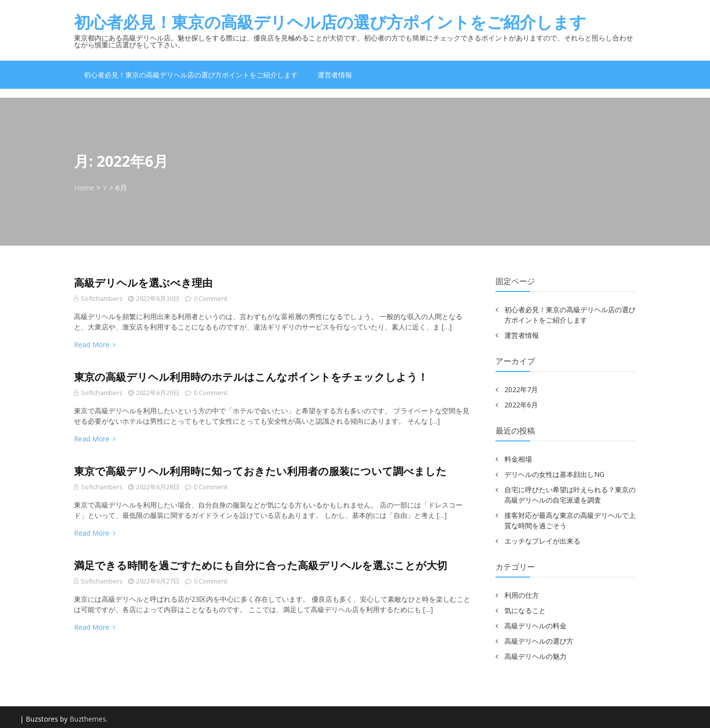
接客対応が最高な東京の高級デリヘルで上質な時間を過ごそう (570, 520)
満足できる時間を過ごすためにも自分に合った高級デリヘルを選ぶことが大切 (261, 565)
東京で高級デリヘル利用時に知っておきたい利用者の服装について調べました (260, 471)
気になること (525, 610)
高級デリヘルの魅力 (535, 656)
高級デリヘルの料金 (535, 626)
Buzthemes (88, 719)
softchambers (102, 298)
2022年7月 (521, 389)
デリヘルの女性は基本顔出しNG (554, 474)
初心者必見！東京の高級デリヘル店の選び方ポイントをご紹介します (330, 22)
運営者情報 (335, 75)
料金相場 (518, 459)
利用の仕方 (522, 595)
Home (85, 187)
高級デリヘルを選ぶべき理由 (143, 283)
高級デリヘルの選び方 (539, 641)
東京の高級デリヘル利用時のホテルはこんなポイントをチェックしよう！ (251, 377)
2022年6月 (521, 405)
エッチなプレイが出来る (542, 541)
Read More (95, 345)
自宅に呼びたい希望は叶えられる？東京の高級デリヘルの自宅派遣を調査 (570, 495)
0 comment (207, 298)
